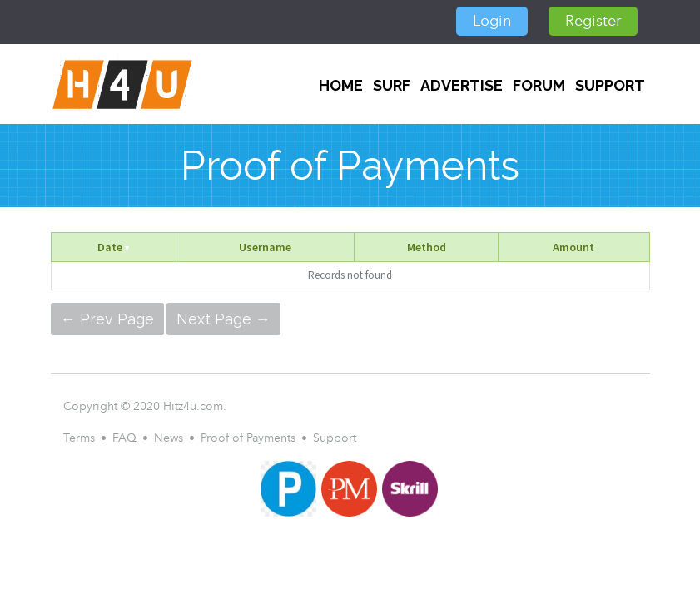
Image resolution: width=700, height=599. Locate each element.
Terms (79, 438)
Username (265, 247)
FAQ (124, 438)
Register (593, 21)
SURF (392, 85)
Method (427, 247)
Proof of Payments (248, 438)
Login (492, 21)
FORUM (539, 85)
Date (113, 247)
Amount (573, 247)
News (169, 438)
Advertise (462, 85)
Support (610, 85)
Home (341, 85)
